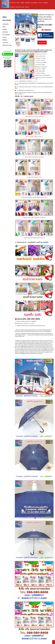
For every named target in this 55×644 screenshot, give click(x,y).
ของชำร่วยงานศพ (20, 7)
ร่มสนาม (41, 3)
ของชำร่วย (12, 7)
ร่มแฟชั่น (22, 3)
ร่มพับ (18, 3)
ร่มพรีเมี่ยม (28, 3)
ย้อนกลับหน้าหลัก (42, 42)
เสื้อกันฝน (46, 3)
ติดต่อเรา (27, 7)
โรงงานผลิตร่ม (34, 3)
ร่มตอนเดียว (13, 3)
